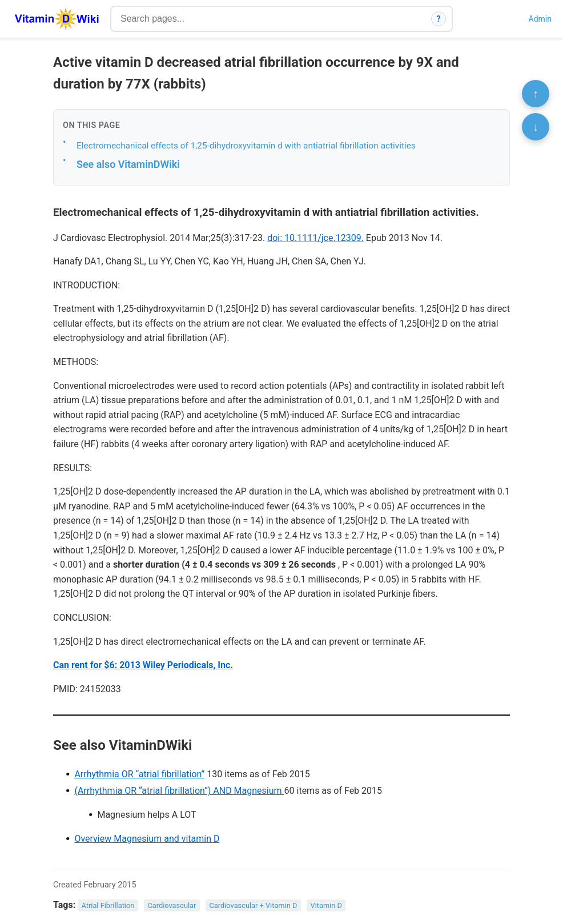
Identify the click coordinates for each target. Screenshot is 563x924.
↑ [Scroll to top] (536, 94)
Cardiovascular (172, 905)
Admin (540, 19)
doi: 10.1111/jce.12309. (315, 238)
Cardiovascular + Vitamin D (253, 905)
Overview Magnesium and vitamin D (147, 839)
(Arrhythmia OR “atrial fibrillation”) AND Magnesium (179, 791)
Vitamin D (326, 905)
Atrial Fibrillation (108, 905)
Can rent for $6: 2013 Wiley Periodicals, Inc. (143, 665)
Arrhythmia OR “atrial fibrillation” (139, 774)
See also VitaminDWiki (128, 164)
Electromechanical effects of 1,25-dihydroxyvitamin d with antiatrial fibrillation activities (246, 146)
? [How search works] (439, 19)
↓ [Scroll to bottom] (536, 127)
